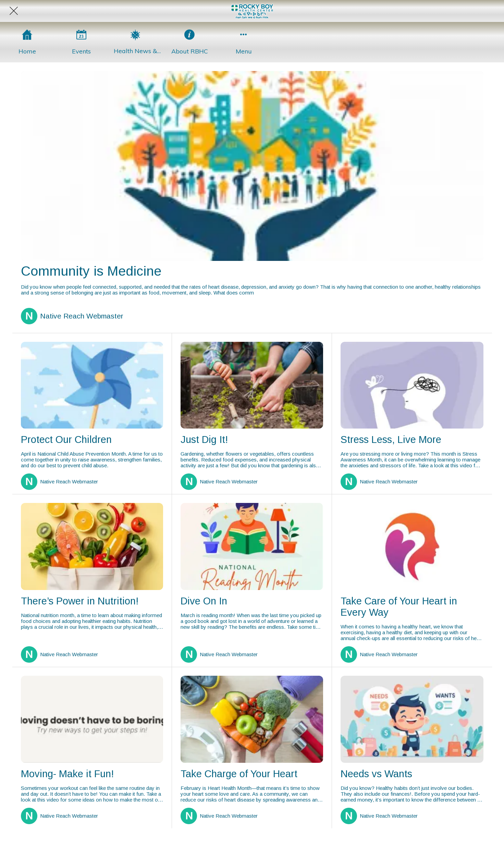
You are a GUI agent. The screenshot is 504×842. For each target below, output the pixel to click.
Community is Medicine (91, 271)
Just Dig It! (204, 440)
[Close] (14, 11)
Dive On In (204, 601)
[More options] (244, 42)
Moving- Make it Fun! (67, 774)
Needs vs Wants (376, 774)
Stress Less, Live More (391, 440)
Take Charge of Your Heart (239, 774)
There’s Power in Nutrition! (80, 601)
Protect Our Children (66, 440)
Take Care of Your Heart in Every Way (399, 607)
